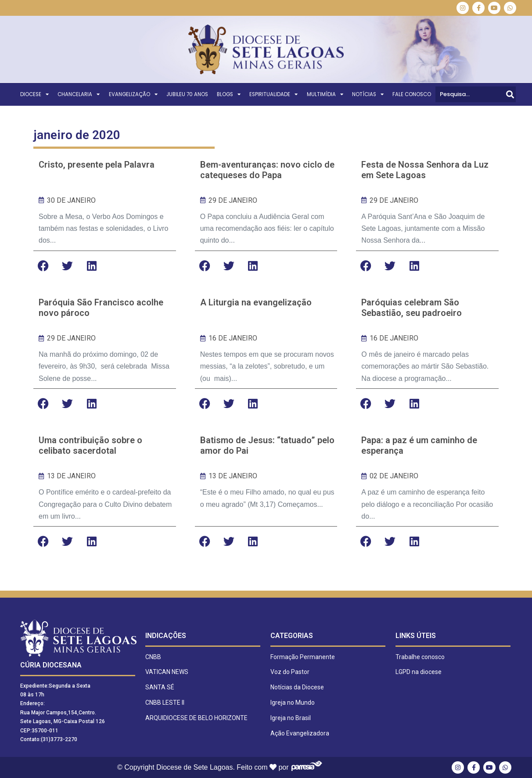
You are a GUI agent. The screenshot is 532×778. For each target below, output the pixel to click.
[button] (43, 266)
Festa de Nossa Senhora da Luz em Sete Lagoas (425, 170)
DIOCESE (34, 94)
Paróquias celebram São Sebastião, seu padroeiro (412, 308)
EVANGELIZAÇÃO (133, 94)
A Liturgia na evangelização (256, 302)
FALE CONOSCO (412, 94)
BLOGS (229, 94)
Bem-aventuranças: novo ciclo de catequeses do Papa (267, 170)
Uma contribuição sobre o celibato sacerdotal (90, 445)
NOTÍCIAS (368, 94)
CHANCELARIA (79, 94)
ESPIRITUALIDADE (273, 94)
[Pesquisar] (510, 94)
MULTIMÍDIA (325, 94)
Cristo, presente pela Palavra (97, 165)
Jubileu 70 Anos (187, 94)
